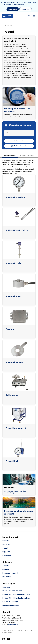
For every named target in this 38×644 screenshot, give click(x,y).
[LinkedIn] (4, 639)
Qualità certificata (10, 156)
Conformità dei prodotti (27, 156)
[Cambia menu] (34, 16)
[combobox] (19, 133)
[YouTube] (8, 639)
